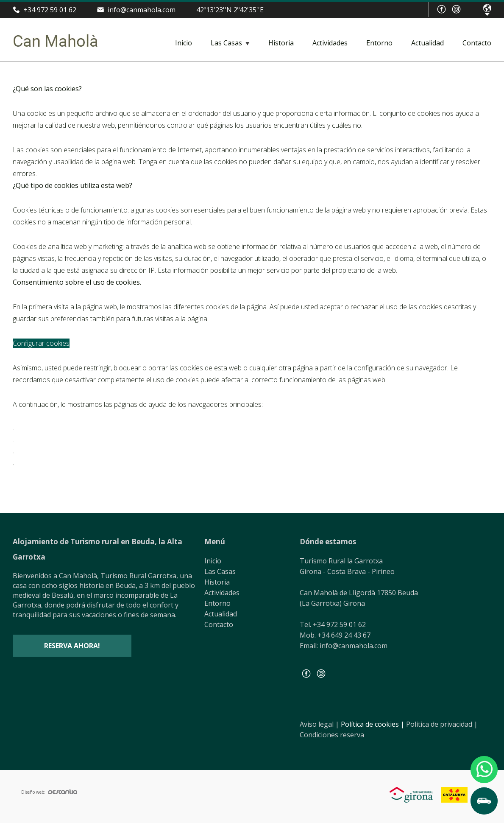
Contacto (477, 43)
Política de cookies (373, 724)
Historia (281, 43)
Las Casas (226, 43)
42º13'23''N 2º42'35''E (230, 10)
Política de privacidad (442, 724)
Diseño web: (49, 792)
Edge (28, 465)
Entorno (379, 43)
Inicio (184, 43)
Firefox (31, 441)
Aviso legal (319, 724)
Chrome (33, 429)
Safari (29, 453)
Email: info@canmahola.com (344, 646)
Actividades (330, 43)
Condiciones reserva (332, 735)
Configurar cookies (41, 343)
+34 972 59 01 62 (50, 10)
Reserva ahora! (72, 646)
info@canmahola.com (142, 10)
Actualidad (427, 43)
